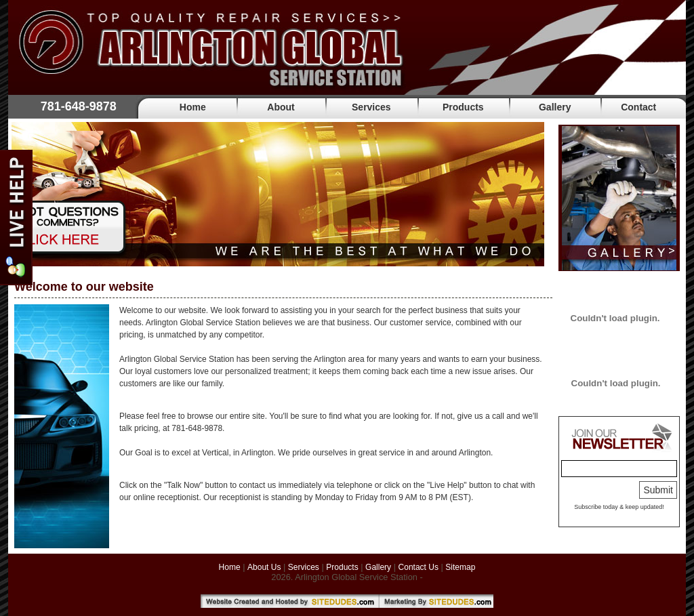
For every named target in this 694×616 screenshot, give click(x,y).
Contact (638, 107)
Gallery (555, 107)
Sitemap (460, 567)
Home (193, 107)
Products (463, 107)
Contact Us (419, 567)
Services (371, 107)
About (281, 107)
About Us (264, 567)
